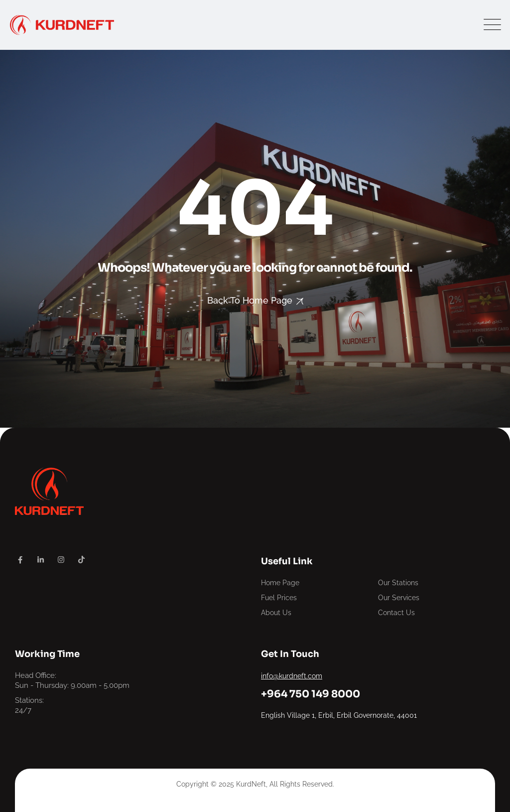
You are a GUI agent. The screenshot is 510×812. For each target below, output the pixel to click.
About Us (276, 613)
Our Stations (398, 583)
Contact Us (396, 613)
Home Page (280, 583)
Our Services (399, 598)
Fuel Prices (279, 598)
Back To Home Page (250, 300)
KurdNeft (251, 784)
